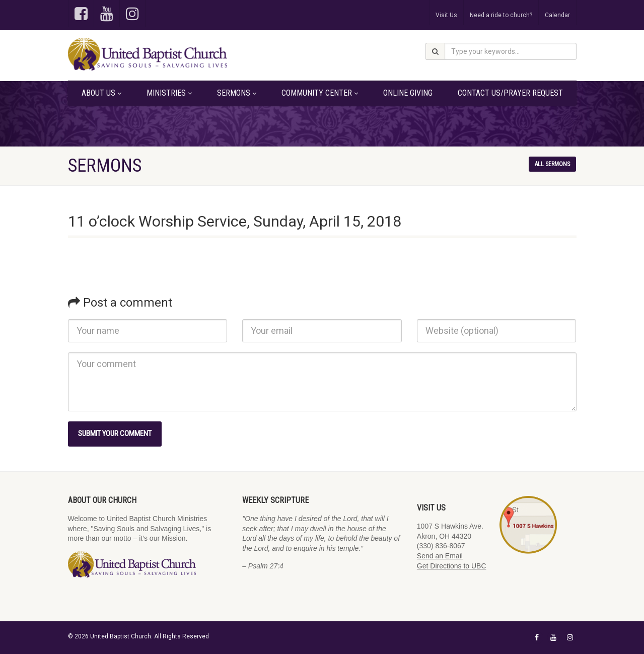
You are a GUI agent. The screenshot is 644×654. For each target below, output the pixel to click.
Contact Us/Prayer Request (510, 93)
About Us (101, 93)
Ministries (169, 93)
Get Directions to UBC (452, 566)
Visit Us (446, 15)
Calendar (557, 15)
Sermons (237, 93)
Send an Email (440, 556)
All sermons (552, 164)
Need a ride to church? (501, 15)
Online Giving (408, 93)
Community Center (320, 93)
